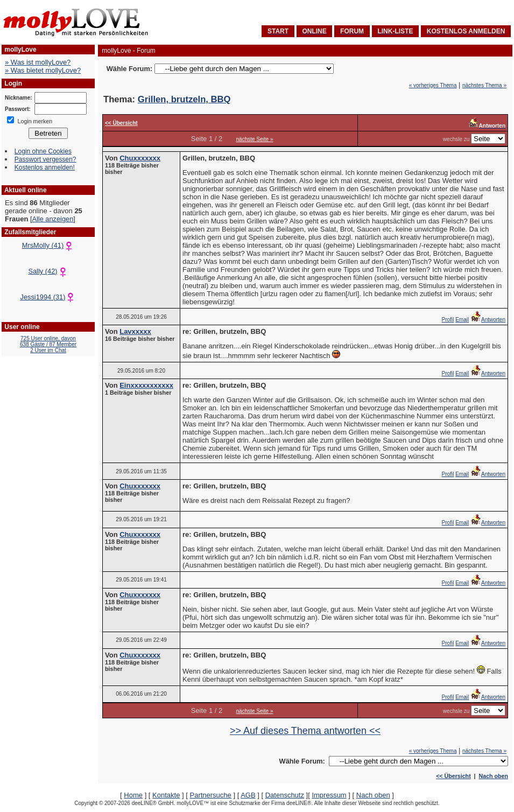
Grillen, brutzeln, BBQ (184, 99)
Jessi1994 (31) (48, 297)
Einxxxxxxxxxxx (146, 385)
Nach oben (494, 776)
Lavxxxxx (135, 331)
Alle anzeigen (52, 219)
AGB (248, 795)
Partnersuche (210, 795)
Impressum (329, 795)
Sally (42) (48, 271)
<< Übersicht (453, 776)
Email (462, 320)
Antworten (488, 320)
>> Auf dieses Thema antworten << (305, 731)
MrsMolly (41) (48, 245)
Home (133, 795)
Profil (448, 320)
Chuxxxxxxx (140, 158)
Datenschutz (285, 795)
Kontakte (166, 795)
